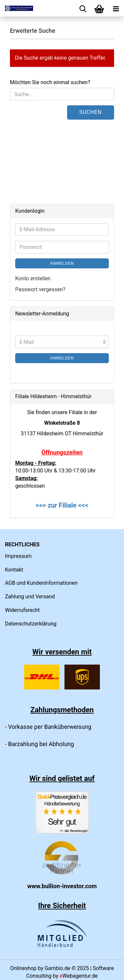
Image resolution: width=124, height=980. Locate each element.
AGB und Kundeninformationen (41, 583)
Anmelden (62, 263)
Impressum (18, 556)
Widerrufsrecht (22, 610)
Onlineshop (23, 968)
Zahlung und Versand (30, 597)
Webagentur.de (79, 976)
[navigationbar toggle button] (116, 8)
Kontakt (14, 570)
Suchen (91, 112)
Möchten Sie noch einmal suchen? (50, 82)
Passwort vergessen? (40, 289)
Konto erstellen (33, 278)
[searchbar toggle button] (83, 8)
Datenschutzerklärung (31, 624)
